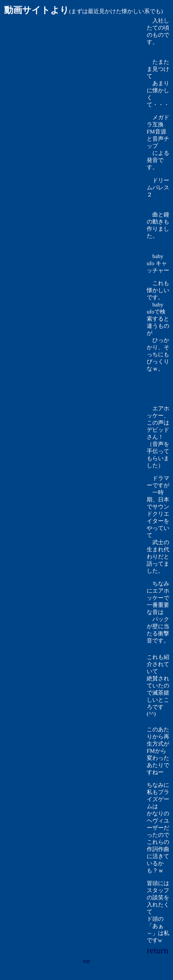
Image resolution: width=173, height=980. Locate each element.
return (157, 950)
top (86, 961)
